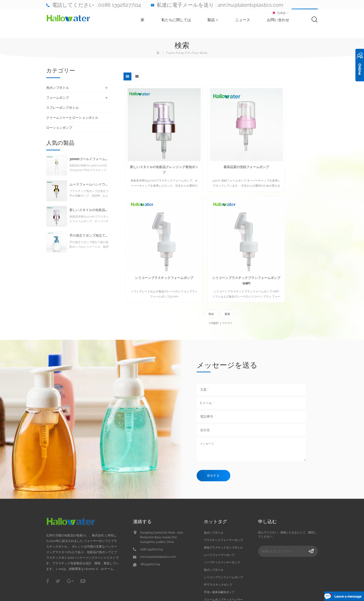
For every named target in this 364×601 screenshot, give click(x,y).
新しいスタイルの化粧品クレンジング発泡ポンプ (155, 151)
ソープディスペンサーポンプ (222, 525)
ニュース (247, 21)
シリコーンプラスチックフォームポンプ (284, 151)
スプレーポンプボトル (62, 108)
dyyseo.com (310, 594)
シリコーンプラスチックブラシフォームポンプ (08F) (155, 243)
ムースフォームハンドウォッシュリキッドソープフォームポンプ (89, 187)
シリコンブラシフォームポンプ (223, 540)
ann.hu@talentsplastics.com (250, 5)
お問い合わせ (283, 21)
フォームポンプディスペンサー (223, 563)
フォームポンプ (58, 98)
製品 (218, 21)
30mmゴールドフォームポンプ (89, 161)
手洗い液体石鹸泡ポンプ (219, 555)
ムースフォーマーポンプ (219, 518)
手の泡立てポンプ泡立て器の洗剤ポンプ (89, 238)
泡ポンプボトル (58, 88)
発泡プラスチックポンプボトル (223, 511)
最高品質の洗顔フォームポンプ (219, 148)
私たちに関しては (181, 21)
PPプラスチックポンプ (218, 548)
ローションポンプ (59, 128)
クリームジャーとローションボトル (72, 118)
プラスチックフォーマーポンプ (223, 503)
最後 (227, 277)
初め (211, 277)
